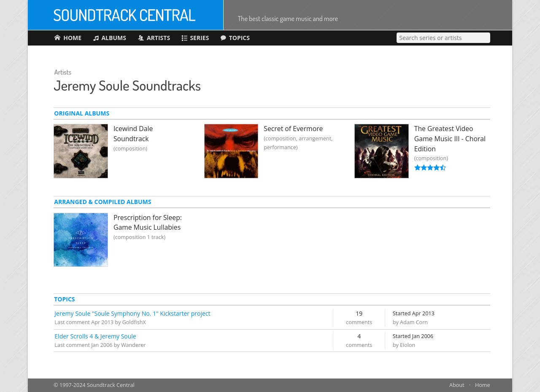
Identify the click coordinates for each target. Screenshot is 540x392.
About (457, 385)
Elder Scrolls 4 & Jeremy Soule (95, 336)
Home (483, 385)
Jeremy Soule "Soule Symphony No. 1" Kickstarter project (132, 313)
